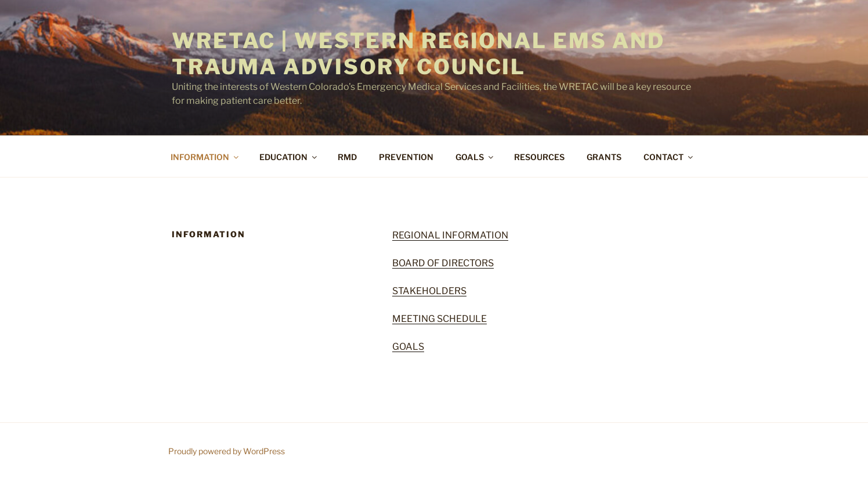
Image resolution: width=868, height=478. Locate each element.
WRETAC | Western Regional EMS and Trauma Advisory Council (418, 54)
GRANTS (604, 157)
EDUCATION (289, 157)
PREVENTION (406, 157)
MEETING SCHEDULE (440, 319)
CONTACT (669, 157)
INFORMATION (205, 157)
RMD (347, 157)
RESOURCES (539, 157)
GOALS (475, 157)
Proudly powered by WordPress (227, 451)
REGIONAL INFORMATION (450, 235)
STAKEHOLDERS (429, 291)
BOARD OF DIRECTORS (443, 263)
